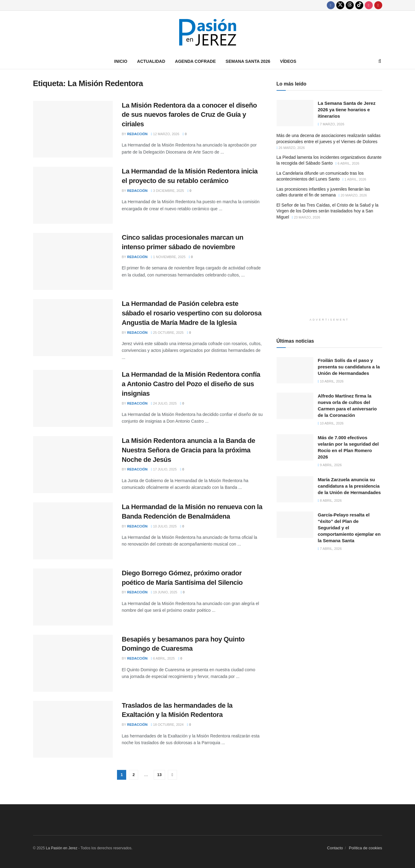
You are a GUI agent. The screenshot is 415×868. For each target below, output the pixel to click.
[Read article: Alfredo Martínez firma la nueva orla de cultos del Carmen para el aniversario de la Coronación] (295, 406)
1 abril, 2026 (354, 179)
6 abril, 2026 (347, 163)
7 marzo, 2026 (331, 124)
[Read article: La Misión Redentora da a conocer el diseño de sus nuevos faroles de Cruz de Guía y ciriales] (73, 129)
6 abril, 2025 (163, 658)
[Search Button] (380, 61)
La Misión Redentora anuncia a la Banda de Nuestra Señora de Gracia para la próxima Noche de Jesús (189, 450)
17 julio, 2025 (164, 469)
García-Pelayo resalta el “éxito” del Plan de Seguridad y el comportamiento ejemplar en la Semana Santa (349, 528)
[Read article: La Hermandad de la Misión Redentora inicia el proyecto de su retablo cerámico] (73, 195)
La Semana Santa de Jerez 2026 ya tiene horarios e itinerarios (347, 110)
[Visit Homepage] (208, 32)
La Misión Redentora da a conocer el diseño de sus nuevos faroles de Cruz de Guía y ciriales (189, 115)
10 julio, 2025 (164, 526)
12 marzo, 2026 (165, 134)
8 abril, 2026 (330, 501)
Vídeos (288, 61)
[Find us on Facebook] (331, 5)
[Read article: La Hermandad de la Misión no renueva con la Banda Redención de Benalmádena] (73, 531)
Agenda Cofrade (195, 61)
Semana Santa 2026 (248, 61)
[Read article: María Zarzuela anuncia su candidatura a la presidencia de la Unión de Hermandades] (295, 489)
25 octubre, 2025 (167, 333)
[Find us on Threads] (350, 5)
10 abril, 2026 (331, 381)
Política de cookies (365, 848)
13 (159, 775)
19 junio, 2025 (164, 592)
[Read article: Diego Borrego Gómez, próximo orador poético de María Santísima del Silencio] (73, 597)
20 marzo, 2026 (353, 195)
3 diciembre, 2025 (168, 191)
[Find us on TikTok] (359, 5)
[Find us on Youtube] (378, 5)
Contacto (335, 848)
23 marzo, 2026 (306, 217)
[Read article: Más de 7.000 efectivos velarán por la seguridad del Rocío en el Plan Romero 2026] (295, 447)
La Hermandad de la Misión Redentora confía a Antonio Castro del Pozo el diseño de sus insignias (191, 384)
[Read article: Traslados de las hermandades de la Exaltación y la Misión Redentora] (73, 729)
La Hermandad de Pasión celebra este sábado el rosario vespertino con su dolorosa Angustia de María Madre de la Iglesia (192, 313)
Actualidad (151, 61)
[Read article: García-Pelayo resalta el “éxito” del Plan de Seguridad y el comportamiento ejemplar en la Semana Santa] (295, 525)
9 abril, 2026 (330, 465)
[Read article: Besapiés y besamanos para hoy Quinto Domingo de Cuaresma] (73, 663)
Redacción (137, 134)
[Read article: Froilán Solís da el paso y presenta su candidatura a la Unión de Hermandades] (295, 370)
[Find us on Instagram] (369, 5)
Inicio (121, 61)
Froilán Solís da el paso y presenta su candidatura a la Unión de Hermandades (349, 367)
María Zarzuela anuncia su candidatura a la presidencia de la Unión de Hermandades (349, 486)
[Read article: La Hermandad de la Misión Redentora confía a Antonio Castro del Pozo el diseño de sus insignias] (73, 398)
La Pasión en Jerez (62, 848)
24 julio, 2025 (164, 403)
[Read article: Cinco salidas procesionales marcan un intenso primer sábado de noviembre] (73, 261)
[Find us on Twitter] (340, 5)
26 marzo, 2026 (291, 148)
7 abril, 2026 (330, 549)
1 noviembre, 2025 (168, 257)
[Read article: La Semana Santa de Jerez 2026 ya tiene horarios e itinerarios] (295, 113)
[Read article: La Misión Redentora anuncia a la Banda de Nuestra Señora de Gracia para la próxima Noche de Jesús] (73, 465)
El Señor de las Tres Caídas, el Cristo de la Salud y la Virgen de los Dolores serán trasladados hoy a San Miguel (328, 211)
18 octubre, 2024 (167, 725)
